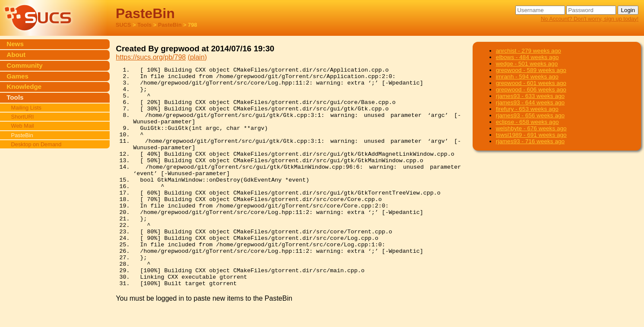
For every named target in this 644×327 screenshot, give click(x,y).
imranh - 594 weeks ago (527, 77)
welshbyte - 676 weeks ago (531, 128)
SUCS (123, 25)
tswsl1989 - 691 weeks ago (531, 135)
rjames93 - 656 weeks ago (530, 115)
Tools (144, 25)
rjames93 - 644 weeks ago (530, 102)
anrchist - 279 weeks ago (529, 51)
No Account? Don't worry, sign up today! (590, 19)
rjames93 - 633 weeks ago (530, 96)
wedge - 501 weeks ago (527, 64)
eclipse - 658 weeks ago (527, 122)
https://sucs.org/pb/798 (151, 57)
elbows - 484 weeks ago (527, 57)
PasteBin (170, 25)
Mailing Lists (26, 108)
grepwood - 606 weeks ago (531, 90)
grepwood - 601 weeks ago (531, 83)
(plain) (197, 57)
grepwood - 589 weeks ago (531, 70)
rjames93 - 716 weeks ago (530, 141)
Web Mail (23, 126)
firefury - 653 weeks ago (527, 109)
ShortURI (23, 117)
